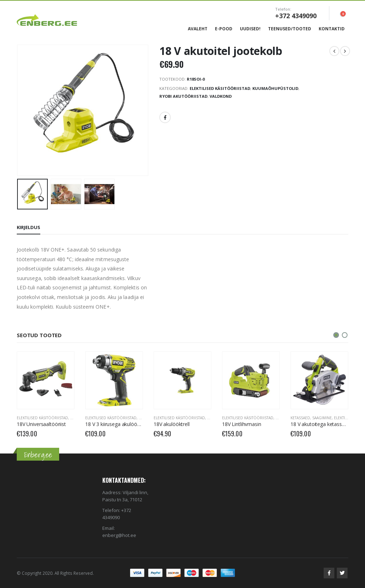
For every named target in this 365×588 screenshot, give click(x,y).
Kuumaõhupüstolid (275, 88)
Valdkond (221, 96)
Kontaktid (332, 29)
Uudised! (250, 29)
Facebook (165, 117)
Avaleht (198, 29)
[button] (336, 335)
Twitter (342, 573)
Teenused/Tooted (290, 29)
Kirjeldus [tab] (29, 227)
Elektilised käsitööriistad (220, 88)
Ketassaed (300, 418)
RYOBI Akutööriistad (183, 96)
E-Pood (224, 29)
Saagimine (322, 418)
